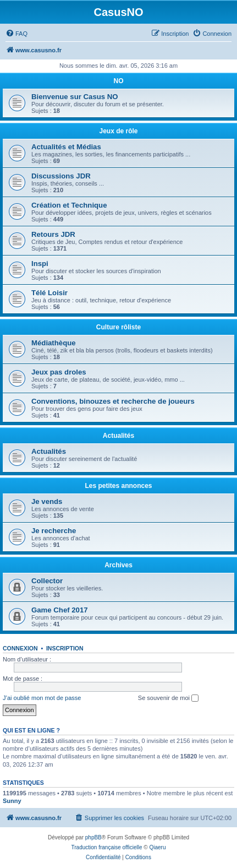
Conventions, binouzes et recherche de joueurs (113, 401)
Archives (118, 565)
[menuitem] (16, 34)
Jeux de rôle (118, 131)
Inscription (65, 648)
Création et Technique (69, 205)
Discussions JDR (61, 176)
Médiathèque (54, 343)
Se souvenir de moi (168, 698)
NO (119, 81)
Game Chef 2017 (60, 610)
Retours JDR (53, 234)
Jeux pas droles (59, 372)
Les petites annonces (118, 486)
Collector (47, 581)
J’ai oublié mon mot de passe (42, 698)
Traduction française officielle (107, 847)
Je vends (47, 501)
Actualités (118, 436)
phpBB (93, 837)
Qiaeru (157, 847)
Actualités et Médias (66, 147)
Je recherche (54, 531)
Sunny (12, 801)
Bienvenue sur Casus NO (75, 97)
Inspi (40, 264)
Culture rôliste (118, 327)
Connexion (20, 648)
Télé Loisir (49, 293)
